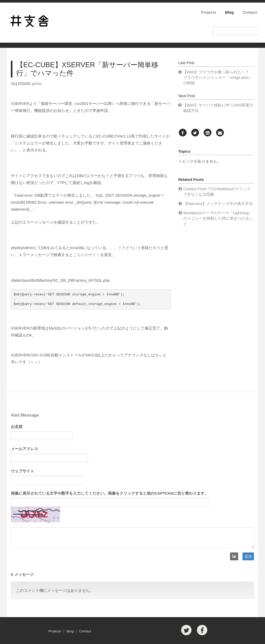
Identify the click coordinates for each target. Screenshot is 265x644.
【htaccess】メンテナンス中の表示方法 (218, 204)
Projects (209, 12)
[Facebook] (183, 133)
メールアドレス (24, 449)
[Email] (220, 133)
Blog (229, 12)
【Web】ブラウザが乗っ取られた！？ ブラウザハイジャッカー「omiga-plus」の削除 (218, 77)
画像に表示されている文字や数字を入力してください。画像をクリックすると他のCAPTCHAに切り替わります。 (110, 493)
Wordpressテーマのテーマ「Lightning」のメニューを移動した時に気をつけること (218, 218)
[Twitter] (195, 133)
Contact (250, 12)
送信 (248, 556)
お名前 (17, 427)
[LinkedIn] (208, 133)
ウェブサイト (23, 471)
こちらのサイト (87, 255)
